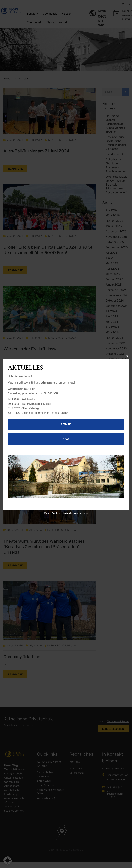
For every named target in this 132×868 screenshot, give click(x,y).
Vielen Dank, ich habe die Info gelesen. (66, 513)
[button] (8, 860)
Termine (66, 424)
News (66, 439)
